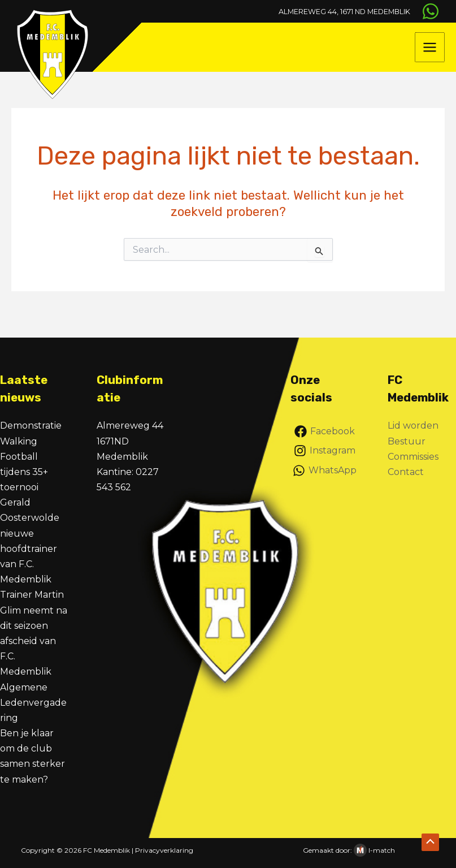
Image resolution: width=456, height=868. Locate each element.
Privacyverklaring (164, 850)
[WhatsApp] (428, 11)
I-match (382, 850)
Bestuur (407, 441)
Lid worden (413, 426)
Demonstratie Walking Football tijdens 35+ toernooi (31, 456)
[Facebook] (325, 431)
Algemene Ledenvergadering (33, 703)
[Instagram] (325, 451)
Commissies (413, 457)
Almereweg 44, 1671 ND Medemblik (327, 11)
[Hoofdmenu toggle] (430, 52)
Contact (406, 472)
